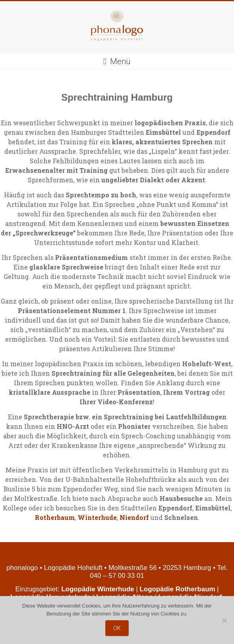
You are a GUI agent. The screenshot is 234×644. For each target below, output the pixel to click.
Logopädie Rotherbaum (178, 589)
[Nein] (224, 620)
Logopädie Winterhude (98, 589)
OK (117, 628)
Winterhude (97, 517)
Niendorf (134, 517)
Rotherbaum (55, 517)
